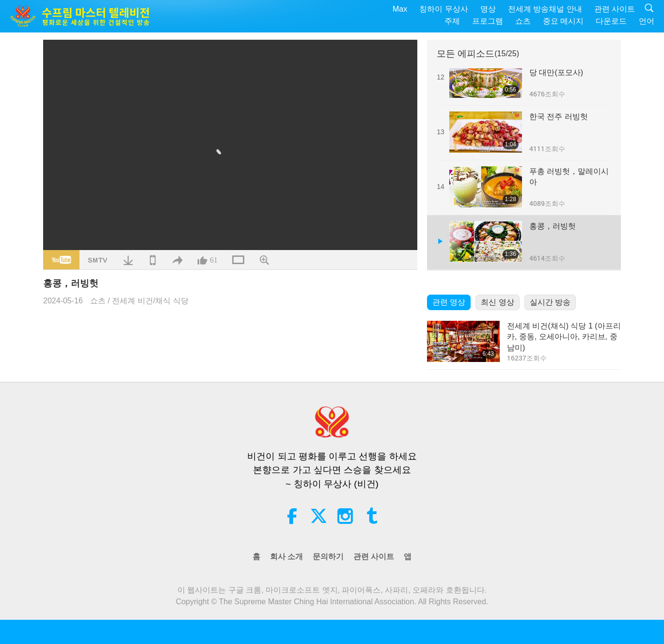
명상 (488, 9)
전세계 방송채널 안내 (545, 9)
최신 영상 (497, 302)
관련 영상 (449, 302)
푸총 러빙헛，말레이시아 (569, 177)
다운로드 (611, 21)
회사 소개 (286, 557)
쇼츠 (523, 21)
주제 (452, 21)
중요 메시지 (563, 21)
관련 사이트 (615, 9)
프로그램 (488, 21)
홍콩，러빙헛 (553, 226)
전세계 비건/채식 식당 (150, 301)
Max (400, 9)
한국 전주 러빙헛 (559, 117)
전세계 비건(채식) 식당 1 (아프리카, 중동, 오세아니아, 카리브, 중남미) (564, 337)
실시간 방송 (550, 302)
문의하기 (328, 557)
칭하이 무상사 (443, 9)
